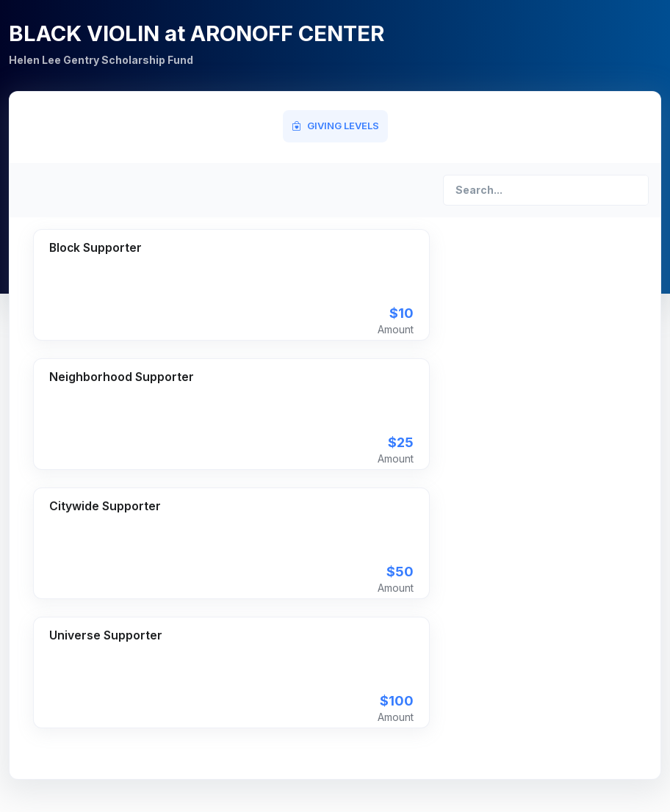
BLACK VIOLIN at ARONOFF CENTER (197, 33)
